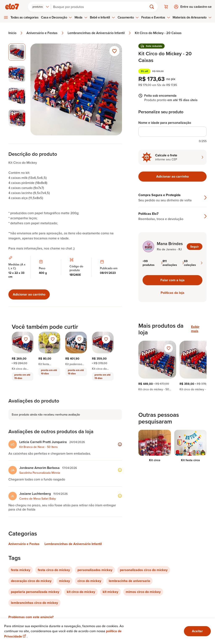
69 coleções (193, 263)
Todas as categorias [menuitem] (25, 17)
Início (16, 33)
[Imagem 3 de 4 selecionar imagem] (17, 96)
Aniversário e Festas (45, 33)
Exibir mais (195, 329)
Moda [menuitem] (81, 17)
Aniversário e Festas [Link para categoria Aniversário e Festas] (24, 544)
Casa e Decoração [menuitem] (56, 17)
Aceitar (197, 631)
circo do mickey (89, 581)
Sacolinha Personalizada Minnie (40, 473)
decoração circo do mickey (31, 581)
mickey (64, 581)
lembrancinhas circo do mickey (34, 603)
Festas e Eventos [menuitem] (156, 17)
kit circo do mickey (81, 592)
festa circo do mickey (54, 570)
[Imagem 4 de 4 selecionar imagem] (17, 118)
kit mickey (110, 592)
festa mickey (21, 570)
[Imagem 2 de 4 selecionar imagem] (17, 74)
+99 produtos (153, 263)
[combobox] (40, 7)
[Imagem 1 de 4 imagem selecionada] (17, 52)
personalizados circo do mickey (144, 570)
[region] (172, 366)
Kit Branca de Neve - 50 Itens (39, 447)
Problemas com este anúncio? (31, 617)
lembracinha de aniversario (129, 581)
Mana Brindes (170, 244)
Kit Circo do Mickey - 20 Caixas (158, 33)
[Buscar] (101, 7)
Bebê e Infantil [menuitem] (102, 17)
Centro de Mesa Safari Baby (38, 499)
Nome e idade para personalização (165, 123)
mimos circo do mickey (143, 592)
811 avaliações (173, 263)
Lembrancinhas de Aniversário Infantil (100, 33)
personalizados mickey (95, 570)
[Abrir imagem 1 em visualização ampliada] (76, 89)
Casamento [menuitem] (128, 17)
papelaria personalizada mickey (35, 592)
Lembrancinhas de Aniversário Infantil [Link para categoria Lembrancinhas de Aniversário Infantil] (73, 544)
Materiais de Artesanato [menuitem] (192, 17)
